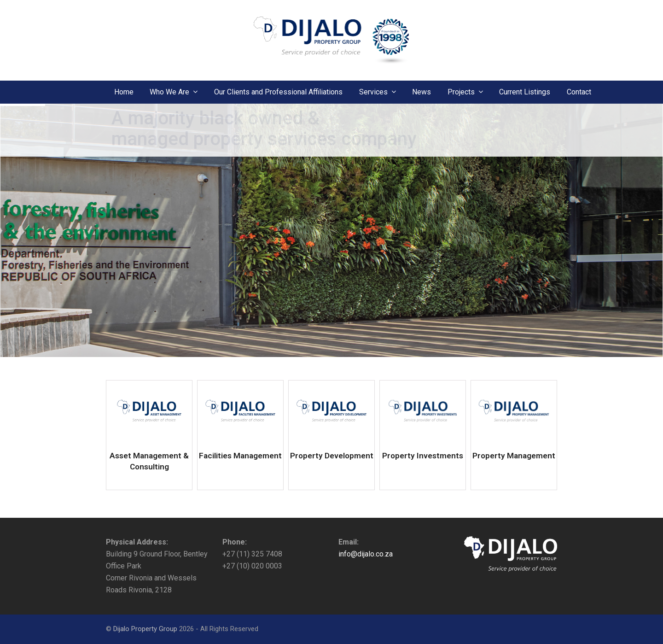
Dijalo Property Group (145, 629)
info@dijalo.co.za (366, 554)
